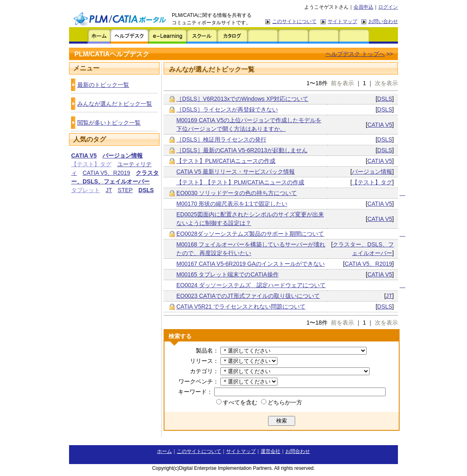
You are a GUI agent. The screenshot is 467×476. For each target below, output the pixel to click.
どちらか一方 (282, 402)
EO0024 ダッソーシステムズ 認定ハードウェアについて (251, 285)
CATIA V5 (84, 156)
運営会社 (270, 451)
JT (109, 190)
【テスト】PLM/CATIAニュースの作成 (226, 161)
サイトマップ (342, 21)
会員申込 (363, 7)
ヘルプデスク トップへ (355, 54)
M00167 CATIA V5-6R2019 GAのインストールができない (251, 264)
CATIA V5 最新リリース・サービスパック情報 (236, 172)
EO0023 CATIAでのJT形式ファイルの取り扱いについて (248, 296)
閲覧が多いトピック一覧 (109, 123)
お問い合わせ (383, 21)
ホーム (164, 451)
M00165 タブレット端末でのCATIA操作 (228, 274)
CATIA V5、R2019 (106, 173)
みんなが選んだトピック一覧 (115, 104)
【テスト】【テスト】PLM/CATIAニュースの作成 (240, 182)
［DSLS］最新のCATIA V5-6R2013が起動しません (242, 150)
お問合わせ (298, 451)
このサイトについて (294, 21)
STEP (125, 190)
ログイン (388, 7)
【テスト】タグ (91, 164)
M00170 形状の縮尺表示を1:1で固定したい (232, 204)
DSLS (146, 190)
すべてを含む (237, 402)
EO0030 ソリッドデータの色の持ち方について (237, 193)
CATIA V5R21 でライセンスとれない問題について (241, 306)
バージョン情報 (123, 156)
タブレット (86, 190)
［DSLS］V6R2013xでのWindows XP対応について (242, 99)
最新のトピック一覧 (103, 85)
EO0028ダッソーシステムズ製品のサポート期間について (250, 234)
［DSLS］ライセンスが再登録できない (227, 109)
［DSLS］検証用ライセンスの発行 (221, 139)
